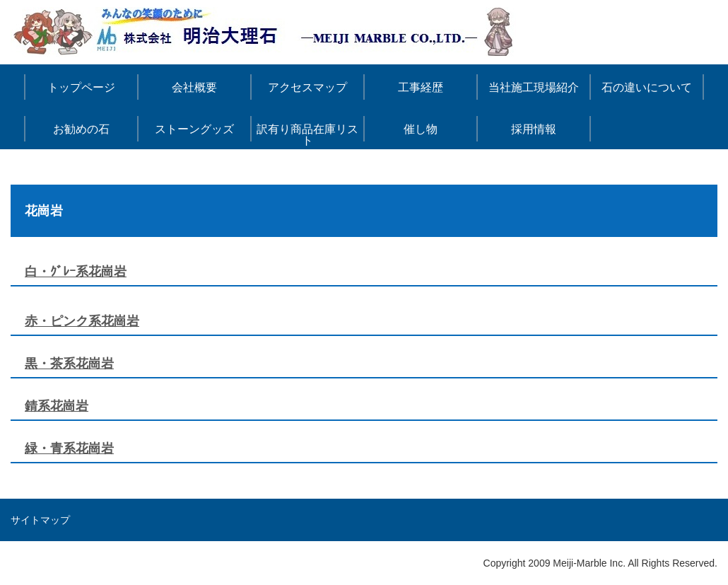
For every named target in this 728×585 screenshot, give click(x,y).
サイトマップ (40, 520)
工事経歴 (421, 87)
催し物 (421, 129)
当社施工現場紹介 (534, 87)
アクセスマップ (307, 87)
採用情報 (534, 129)
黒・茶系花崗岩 (69, 364)
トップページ (81, 87)
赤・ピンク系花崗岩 (82, 321)
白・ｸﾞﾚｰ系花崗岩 (76, 272)
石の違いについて (647, 87)
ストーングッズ (194, 129)
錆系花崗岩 (57, 406)
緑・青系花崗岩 (69, 448)
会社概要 (194, 87)
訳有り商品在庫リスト (307, 135)
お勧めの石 (81, 129)
